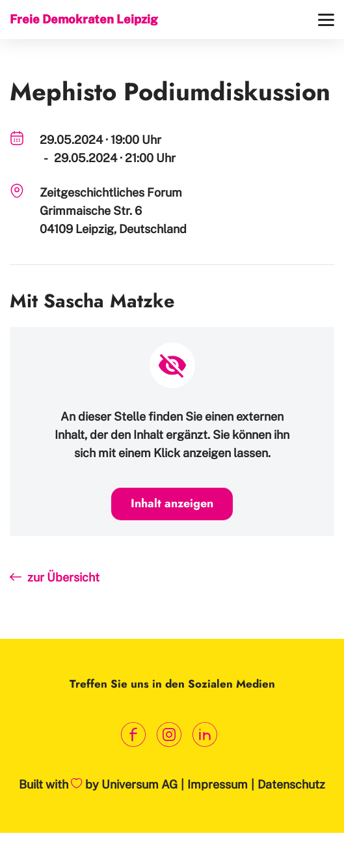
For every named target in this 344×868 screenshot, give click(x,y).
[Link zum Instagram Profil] (169, 735)
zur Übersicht (63, 577)
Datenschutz (291, 784)
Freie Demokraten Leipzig (84, 19)
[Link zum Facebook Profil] (133, 735)
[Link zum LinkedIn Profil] (205, 735)
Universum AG (139, 784)
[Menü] (326, 20)
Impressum (218, 784)
